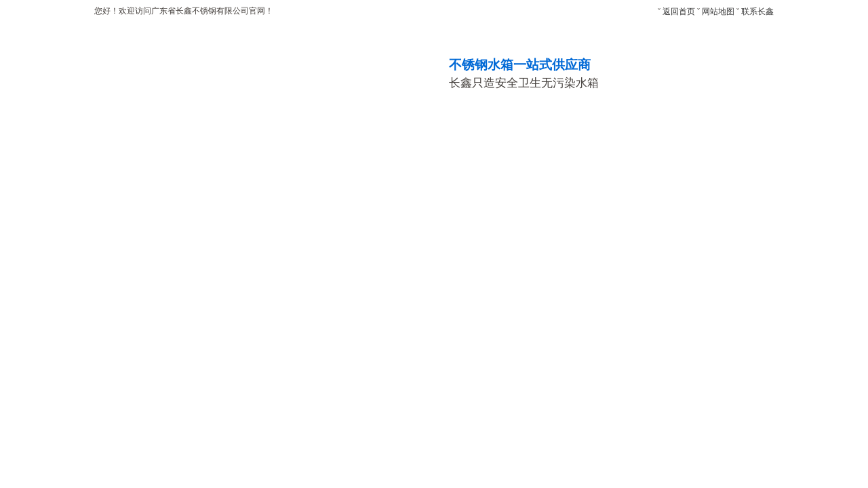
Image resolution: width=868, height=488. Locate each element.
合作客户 (584, 138)
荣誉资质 (509, 138)
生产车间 (433, 138)
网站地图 (718, 12)
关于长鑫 (208, 138)
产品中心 (283, 138)
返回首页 (679, 12)
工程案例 (358, 138)
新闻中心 (659, 138)
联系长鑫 (757, 12)
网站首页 (132, 138)
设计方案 (734, 138)
